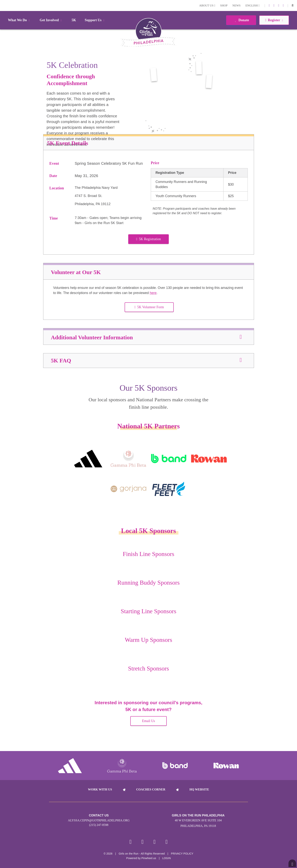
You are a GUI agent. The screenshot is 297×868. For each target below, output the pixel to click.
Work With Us (100, 789)
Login (4, 5)
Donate (241, 20)
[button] (293, 5)
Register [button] (274, 20)
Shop (224, 5)
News (236, 5)
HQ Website (199, 789)
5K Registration (149, 239)
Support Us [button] (95, 20)
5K (74, 20)
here (153, 293)
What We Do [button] (20, 20)
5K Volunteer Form (149, 307)
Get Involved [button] (51, 20)
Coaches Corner (151, 789)
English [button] (252, 5)
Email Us (148, 721)
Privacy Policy (182, 854)
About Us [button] (207, 5)
